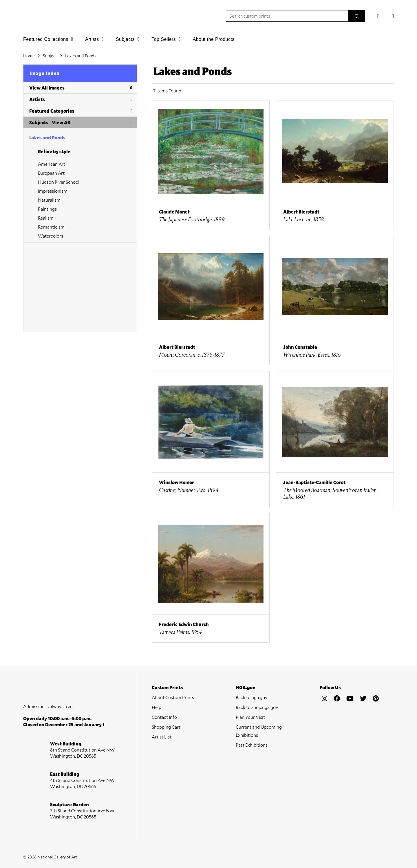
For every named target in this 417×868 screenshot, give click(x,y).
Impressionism (53, 191)
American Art (52, 164)
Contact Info (164, 717)
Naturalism (49, 200)
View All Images (81, 88)
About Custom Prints (173, 697)
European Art (51, 173)
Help (157, 707)
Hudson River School (59, 182)
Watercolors (51, 236)
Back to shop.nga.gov (257, 707)
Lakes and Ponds (47, 137)
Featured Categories (81, 111)
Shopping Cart (166, 727)
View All (61, 122)
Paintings (47, 209)
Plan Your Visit (250, 717)
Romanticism (51, 227)
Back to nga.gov (252, 697)
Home (29, 56)
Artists (81, 99)
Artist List (162, 737)
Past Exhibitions (252, 745)
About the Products (214, 39)
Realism (46, 218)
